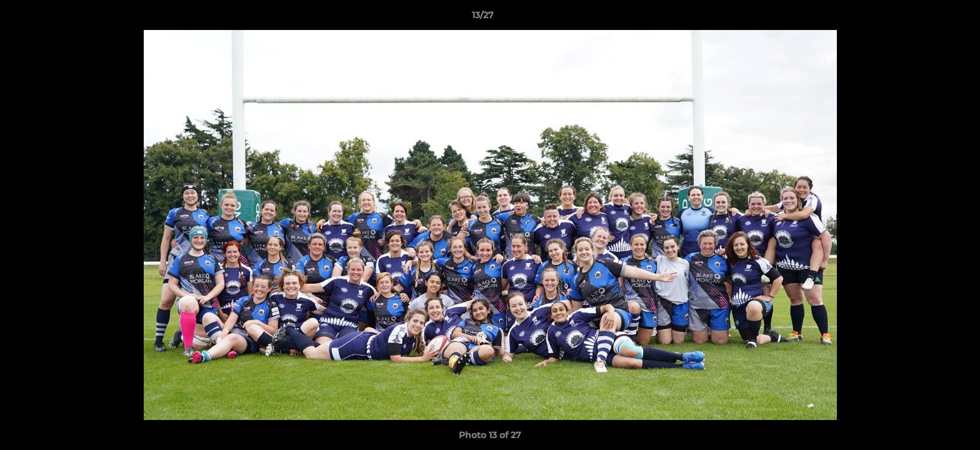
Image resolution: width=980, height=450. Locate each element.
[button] (927, 18)
